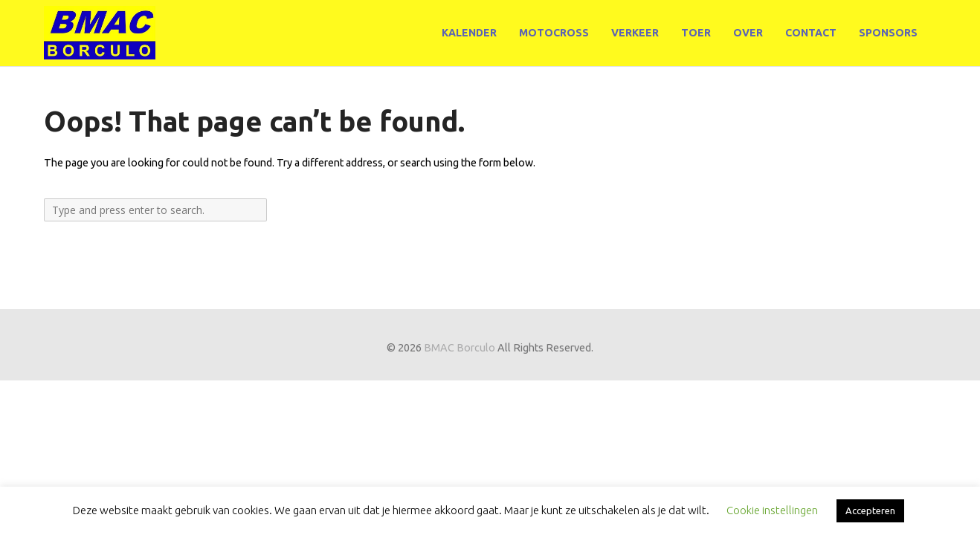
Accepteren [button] (870, 510)
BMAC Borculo (460, 348)
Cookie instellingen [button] (772, 510)
